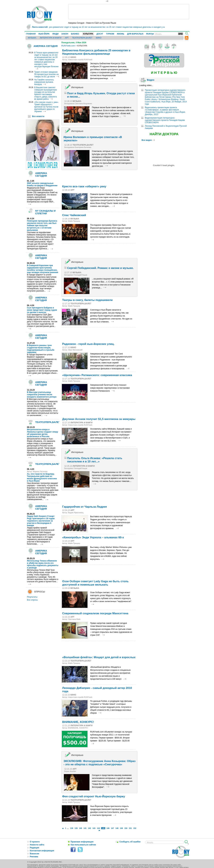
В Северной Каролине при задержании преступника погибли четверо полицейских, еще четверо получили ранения (43, 269)
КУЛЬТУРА (88, 34)
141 (85, 828)
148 (117, 828)
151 (130, 828)
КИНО (99, 38)
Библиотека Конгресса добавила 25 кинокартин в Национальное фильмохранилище (96, 52)
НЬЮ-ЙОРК (44, 34)
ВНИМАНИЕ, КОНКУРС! (78, 722)
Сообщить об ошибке (130, 842)
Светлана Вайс (74, 619)
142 (89, 828)
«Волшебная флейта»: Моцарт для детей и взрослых (99, 657)
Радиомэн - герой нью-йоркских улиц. (88, 344)
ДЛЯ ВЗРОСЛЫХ (135, 34)
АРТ (67, 38)
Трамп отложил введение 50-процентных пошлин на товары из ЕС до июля (46, 74)
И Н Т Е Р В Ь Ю (164, 73)
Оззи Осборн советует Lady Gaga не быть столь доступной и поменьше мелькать (95, 583)
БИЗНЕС (75, 34)
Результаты (32, 597)
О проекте (35, 842)
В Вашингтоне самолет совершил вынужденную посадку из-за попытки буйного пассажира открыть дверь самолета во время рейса (46, 93)
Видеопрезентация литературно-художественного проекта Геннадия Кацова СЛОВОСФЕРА (165, 120)
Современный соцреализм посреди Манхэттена (95, 613)
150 (126, 828)
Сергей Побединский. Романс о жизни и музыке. (100, 268)
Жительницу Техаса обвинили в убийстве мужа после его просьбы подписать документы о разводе (43, 564)
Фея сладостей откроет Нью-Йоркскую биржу (94, 796)
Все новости (38, 116)
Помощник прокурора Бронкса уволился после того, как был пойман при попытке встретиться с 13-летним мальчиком (42, 226)
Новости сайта (37, 845)
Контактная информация (42, 851)
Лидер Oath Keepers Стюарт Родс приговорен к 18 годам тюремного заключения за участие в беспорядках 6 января (41, 521)
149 (121, 828)
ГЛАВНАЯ (31, 34)
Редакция (34, 848)
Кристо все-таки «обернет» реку (84, 186)
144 (98, 828)
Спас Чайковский (74, 215)
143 (94, 828)
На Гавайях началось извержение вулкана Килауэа (44, 82)
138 (72, 828)
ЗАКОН (65, 34)
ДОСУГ (100, 34)
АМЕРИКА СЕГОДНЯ (46, 46)
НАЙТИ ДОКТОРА (164, 134)
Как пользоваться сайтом (83, 845)
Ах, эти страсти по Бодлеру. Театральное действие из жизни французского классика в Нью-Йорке (42, 477)
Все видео (148, 140)
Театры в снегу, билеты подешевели (87, 300)
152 (135, 828)
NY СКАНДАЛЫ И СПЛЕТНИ (45, 212)
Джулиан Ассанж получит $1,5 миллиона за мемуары (99, 419)
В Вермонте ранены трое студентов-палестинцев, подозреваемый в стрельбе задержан (41, 349)
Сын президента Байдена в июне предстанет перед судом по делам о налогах (42, 310)
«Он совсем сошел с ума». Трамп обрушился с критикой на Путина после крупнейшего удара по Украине (46, 107)
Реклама (34, 857)
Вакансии (34, 854)
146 (108, 828)
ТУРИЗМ (110, 34)
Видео (151, 80)
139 (76, 828)
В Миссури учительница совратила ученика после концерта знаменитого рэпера (42, 395)
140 (81, 828)
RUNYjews (151, 34)
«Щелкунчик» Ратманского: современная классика (97, 375)
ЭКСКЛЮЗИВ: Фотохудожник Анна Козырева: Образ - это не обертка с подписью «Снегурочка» (99, 763)
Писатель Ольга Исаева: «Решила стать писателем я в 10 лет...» (95, 460)
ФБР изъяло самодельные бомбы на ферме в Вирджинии (42, 184)
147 (112, 828)
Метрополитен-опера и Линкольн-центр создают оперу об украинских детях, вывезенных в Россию (43, 433)
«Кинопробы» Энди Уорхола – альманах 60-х (93, 537)
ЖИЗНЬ (121, 34)
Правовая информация (82, 842)
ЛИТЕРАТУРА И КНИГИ (51, 38)
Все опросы (32, 600)
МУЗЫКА (32, 38)
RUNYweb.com (68, 46)
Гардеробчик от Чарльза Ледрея (85, 507)
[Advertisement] (129, 12)
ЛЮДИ (55, 34)
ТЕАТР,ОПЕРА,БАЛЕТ (82, 38)
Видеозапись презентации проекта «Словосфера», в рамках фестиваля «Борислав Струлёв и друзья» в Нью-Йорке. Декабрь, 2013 (165, 111)
